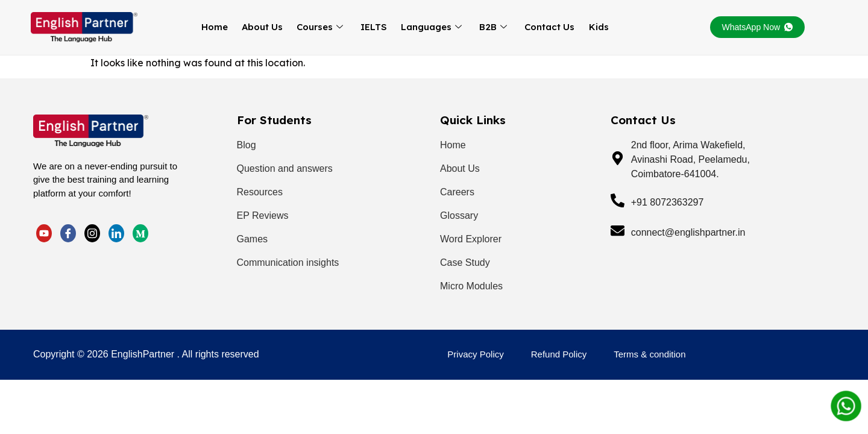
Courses (320, 27)
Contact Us (543, 27)
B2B (488, 27)
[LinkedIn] (92, 233)
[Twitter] (44, 233)
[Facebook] (68, 233)
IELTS (373, 27)
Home (219, 27)
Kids (590, 27)
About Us (265, 27)
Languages (428, 27)
